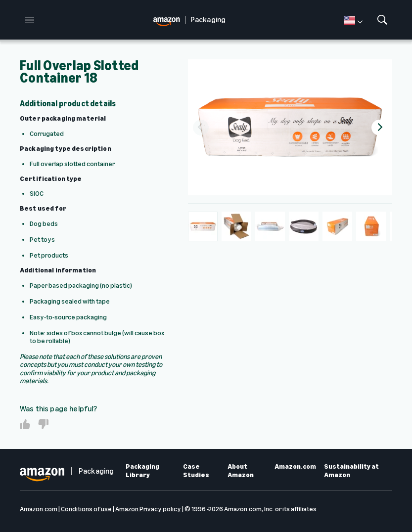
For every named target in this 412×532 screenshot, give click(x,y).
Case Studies (196, 471)
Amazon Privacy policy (148, 509)
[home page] (169, 20)
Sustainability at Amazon (351, 471)
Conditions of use (86, 509)
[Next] (379, 128)
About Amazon (241, 471)
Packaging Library (142, 471)
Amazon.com (295, 467)
